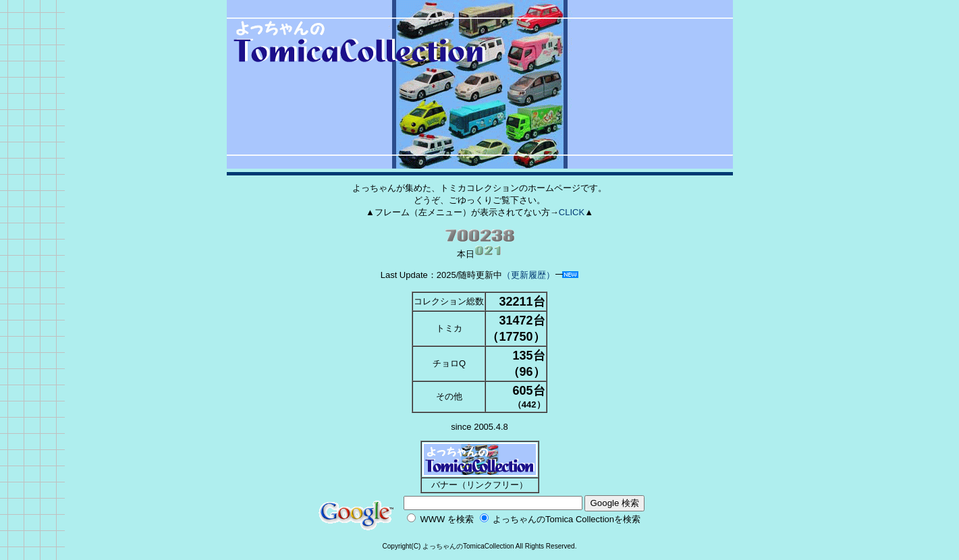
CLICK (572, 212)
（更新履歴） (528, 275)
